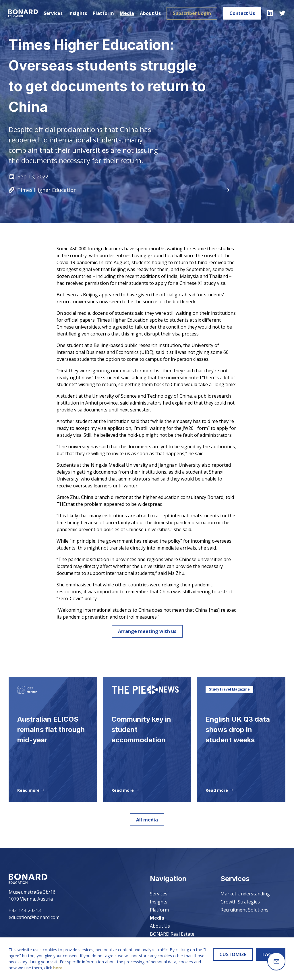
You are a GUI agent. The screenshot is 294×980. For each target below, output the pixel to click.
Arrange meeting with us (147, 631)
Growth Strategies (240, 902)
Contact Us (242, 13)
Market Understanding (245, 894)
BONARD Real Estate (172, 934)
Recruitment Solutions (244, 910)
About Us (150, 13)
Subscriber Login (192, 13)
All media (147, 824)
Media (127, 13)
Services (53, 13)
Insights (77, 13)
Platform (103, 13)
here (58, 968)
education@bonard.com (34, 917)
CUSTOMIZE (233, 954)
